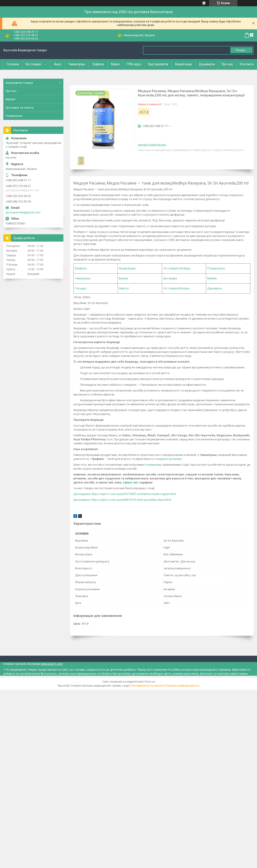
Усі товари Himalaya (177, 268)
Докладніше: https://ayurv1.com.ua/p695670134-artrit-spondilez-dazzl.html (122, 500)
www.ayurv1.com (52, 664)
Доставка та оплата (19, 108)
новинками (154, 465)
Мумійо (212, 278)
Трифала (81, 268)
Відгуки (10, 99)
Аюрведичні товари (19, 83)
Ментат (124, 288)
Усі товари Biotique (176, 288)
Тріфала (98, 64)
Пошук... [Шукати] (241, 50)
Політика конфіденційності (183, 686)
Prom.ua (150, 682)
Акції (58, 64)
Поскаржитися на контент (147, 686)
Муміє (115, 64)
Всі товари (33, 64)
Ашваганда (183, 64)
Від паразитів (158, 64)
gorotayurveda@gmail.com (23, 212)
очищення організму (168, 459)
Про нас (227, 64)
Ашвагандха (127, 268)
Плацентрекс (216, 268)
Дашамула (207, 64)
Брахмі (123, 278)
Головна (13, 64)
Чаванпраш (77, 64)
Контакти (247, 64)
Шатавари (170, 278)
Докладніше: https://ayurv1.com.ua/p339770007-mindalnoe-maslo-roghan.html (125, 494)
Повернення (14, 116)
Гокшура (81, 288)
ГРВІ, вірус (134, 64)
